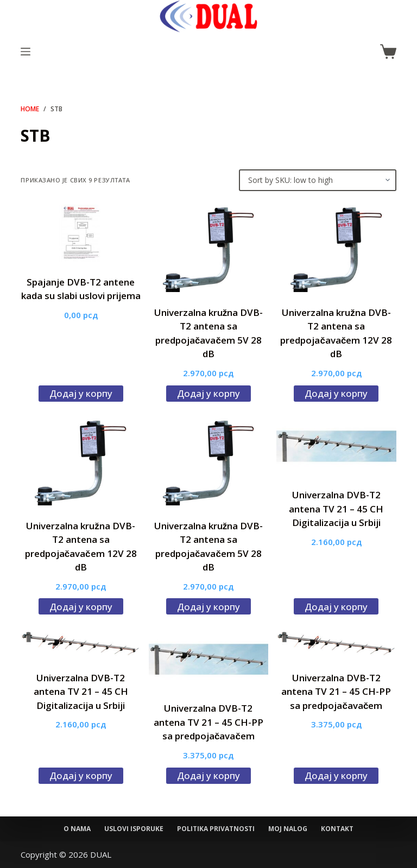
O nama (77, 829)
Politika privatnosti (216, 829)
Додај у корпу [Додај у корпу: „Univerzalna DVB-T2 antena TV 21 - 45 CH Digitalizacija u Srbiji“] (336, 607)
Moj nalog (288, 829)
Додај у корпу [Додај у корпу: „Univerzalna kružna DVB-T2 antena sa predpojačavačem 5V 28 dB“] (208, 393)
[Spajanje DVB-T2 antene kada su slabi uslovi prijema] (80, 233)
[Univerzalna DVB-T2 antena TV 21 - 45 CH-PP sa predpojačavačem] (208, 659)
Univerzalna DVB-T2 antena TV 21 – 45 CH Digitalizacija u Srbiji (336, 509)
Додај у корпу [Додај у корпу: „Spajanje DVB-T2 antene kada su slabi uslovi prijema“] (81, 393)
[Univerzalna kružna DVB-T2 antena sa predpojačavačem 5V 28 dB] (208, 248)
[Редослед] (318, 180)
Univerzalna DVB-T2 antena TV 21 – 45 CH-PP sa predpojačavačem (208, 722)
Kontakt (337, 829)
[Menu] (26, 52)
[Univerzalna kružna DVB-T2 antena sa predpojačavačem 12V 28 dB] (336, 248)
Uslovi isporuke (134, 829)
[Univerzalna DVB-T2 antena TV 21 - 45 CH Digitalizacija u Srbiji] (336, 446)
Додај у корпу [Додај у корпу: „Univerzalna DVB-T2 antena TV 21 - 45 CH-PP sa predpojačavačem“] (208, 775)
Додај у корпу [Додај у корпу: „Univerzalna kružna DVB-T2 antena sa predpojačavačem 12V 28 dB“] (336, 393)
